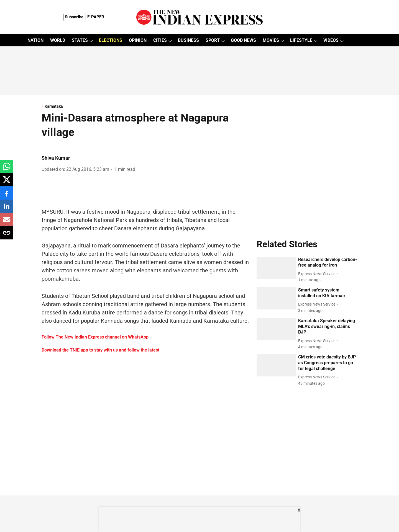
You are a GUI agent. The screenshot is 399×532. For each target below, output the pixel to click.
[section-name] (146, 106)
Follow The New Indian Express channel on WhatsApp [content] (95, 337)
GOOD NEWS (243, 40)
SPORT (213, 40)
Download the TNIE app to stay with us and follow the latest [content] (100, 350)
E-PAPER (96, 17)
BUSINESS (188, 40)
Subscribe (74, 17)
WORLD (58, 40)
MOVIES (271, 40)
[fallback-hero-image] (276, 268)
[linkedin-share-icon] (7, 209)
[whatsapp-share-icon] (7, 169)
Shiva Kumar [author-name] (56, 158)
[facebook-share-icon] (7, 196)
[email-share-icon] (7, 222)
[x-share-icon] (7, 183)
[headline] (328, 263)
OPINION (138, 40)
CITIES (160, 40)
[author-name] (318, 274)
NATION (35, 40)
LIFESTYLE (301, 40)
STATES (80, 40)
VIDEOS (331, 40)
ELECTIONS (111, 40)
